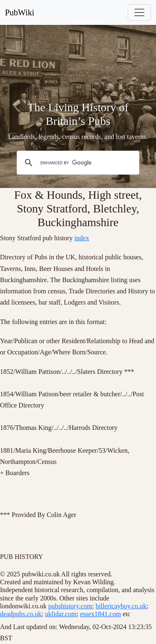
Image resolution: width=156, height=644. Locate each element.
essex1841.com (100, 614)
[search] (77, 163)
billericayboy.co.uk (121, 606)
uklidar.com (61, 614)
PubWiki (20, 12)
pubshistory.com (70, 606)
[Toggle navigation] (139, 12)
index (82, 238)
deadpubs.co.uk (21, 614)
